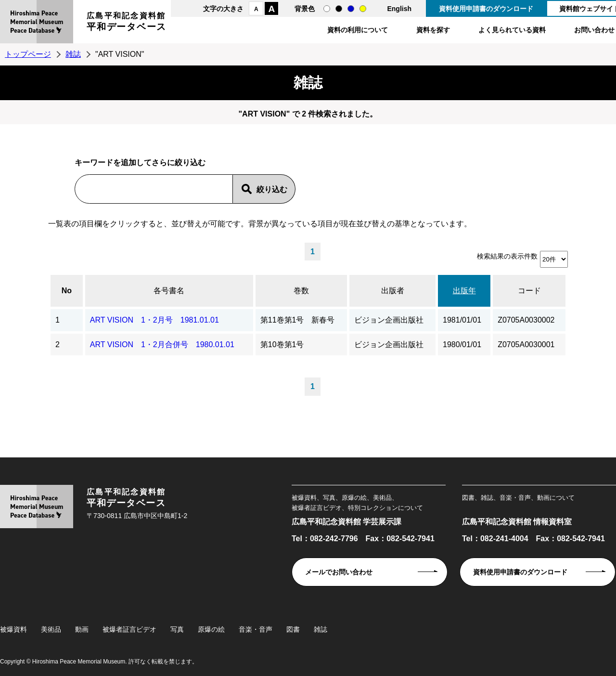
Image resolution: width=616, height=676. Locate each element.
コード (529, 291)
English (399, 9)
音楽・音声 (256, 629)
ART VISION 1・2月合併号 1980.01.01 (162, 344)
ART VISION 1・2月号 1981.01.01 (154, 320)
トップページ (28, 54)
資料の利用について (358, 30)
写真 (177, 629)
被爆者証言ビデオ (129, 629)
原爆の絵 (211, 629)
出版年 (464, 291)
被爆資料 (13, 629)
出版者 (393, 291)
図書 (293, 629)
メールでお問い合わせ (339, 572)
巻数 (301, 291)
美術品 (51, 629)
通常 (327, 9)
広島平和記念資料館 (127, 23)
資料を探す (433, 30)
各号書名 (169, 291)
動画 (82, 629)
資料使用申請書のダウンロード (486, 9)
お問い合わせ (594, 30)
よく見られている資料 (512, 30)
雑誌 (73, 54)
